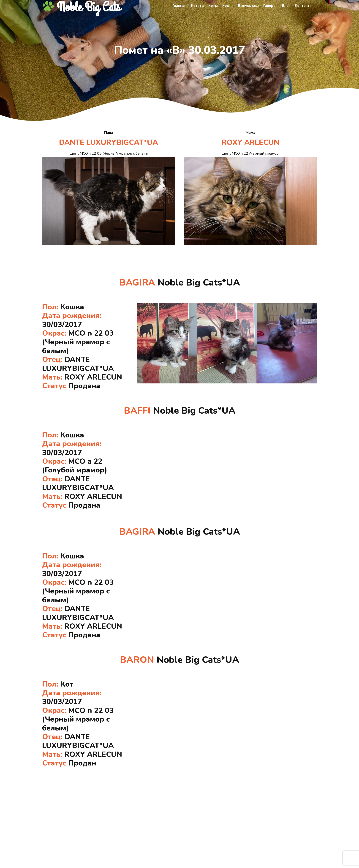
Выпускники (248, 6)
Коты (213, 6)
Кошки (228, 6)
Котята (197, 6)
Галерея (270, 6)
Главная (179, 6)
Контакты (304, 6)
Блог (286, 6)
